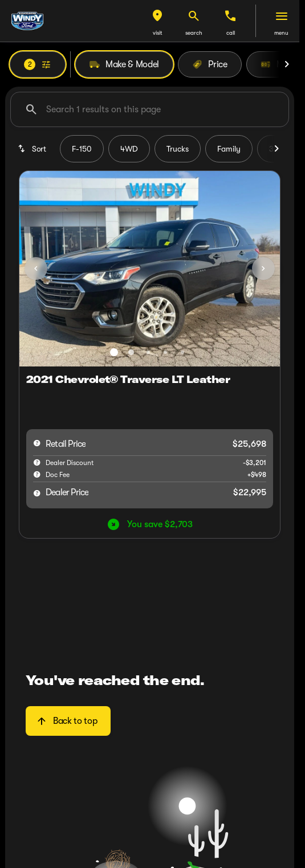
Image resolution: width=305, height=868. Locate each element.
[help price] (37, 493)
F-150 (82, 149)
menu (281, 33)
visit (158, 33)
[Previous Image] (36, 268)
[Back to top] (68, 721)
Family (229, 149)
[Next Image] (263, 268)
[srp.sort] (33, 149)
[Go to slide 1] (114, 352)
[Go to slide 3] (148, 352)
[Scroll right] (287, 64)
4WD (129, 149)
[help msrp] (37, 443)
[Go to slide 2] (131, 352)
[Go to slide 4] (165, 352)
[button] (157, 21)
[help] (37, 474)
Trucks (178, 149)
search (194, 33)
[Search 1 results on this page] (150, 109)
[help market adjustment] (37, 462)
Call (231, 33)
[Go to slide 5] (182, 352)
